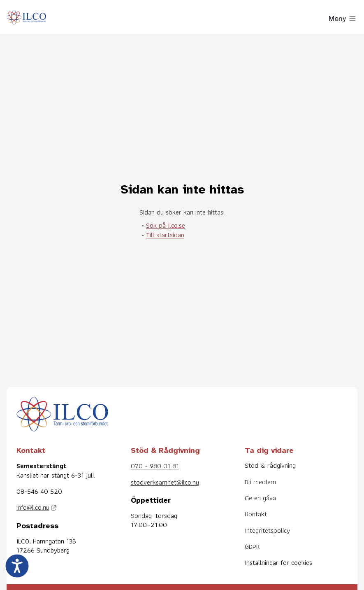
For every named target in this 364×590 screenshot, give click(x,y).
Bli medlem (260, 482)
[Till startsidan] (26, 19)
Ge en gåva (260, 498)
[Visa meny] (343, 19)
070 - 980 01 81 (155, 466)
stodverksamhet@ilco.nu (165, 482)
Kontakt (256, 514)
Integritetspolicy (267, 530)
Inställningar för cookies (278, 562)
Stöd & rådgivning (270, 465)
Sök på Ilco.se (166, 225)
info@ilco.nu (33, 507)
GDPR (252, 546)
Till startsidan (165, 235)
